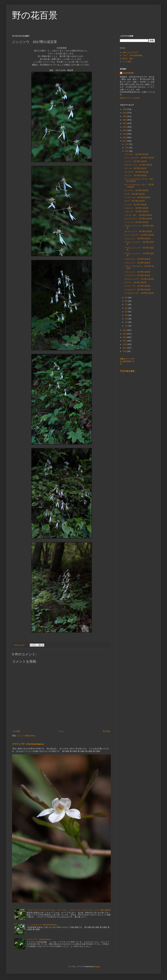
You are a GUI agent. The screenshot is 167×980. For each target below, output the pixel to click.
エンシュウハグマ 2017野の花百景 (139, 158)
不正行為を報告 (127, 371)
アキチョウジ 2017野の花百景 (137, 259)
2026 (125, 109)
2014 (125, 337)
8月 (127, 301)
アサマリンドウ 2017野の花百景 (138, 165)
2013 (125, 341)
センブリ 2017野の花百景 (136, 175)
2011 (125, 348)
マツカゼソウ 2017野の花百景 (137, 290)
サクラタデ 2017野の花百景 (136, 172)
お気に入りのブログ (130, 52)
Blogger (97, 967)
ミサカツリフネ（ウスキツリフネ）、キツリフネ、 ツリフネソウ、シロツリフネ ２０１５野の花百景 (69, 910)
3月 (127, 319)
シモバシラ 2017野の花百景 (136, 212)
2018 (125, 138)
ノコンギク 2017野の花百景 (136, 154)
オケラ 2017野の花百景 (135, 201)
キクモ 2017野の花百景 (135, 194)
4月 (127, 315)
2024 (125, 116)
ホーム (61, 731)
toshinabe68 (128, 73)
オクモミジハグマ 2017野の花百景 (139, 279)
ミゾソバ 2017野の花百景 (136, 161)
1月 (127, 326)
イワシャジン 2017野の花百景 (137, 272)
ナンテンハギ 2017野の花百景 (137, 198)
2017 (125, 141)
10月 (127, 151)
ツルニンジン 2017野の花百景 (137, 239)
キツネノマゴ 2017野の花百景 (137, 286)
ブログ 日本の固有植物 (132, 55)
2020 (125, 130)
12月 (127, 144)
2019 (125, 134)
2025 (125, 113)
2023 (125, 120)
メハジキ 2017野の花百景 (136, 205)
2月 (127, 322)
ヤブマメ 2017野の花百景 (136, 283)
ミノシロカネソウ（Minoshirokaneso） (43, 925)
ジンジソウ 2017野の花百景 (136, 222)
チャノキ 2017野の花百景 (136, 168)
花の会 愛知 (128, 59)
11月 (127, 148)
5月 (127, 312)
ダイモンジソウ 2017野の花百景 (138, 231)
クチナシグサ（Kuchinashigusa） (29, 744)
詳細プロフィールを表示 (130, 98)
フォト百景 (127, 62)
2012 (125, 344)
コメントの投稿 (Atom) (26, 736)
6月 (127, 308)
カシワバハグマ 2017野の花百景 (138, 219)
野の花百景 (35, 15)
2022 (125, 123)
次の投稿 (16, 731)
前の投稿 (106, 731)
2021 (125, 127)
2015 (125, 334)
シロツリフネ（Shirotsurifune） (40, 939)
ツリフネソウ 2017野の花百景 (137, 275)
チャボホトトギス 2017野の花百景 (139, 293)
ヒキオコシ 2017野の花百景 (136, 208)
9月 (127, 298)
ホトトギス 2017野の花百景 (136, 190)
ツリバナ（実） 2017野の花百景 (138, 215)
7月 (127, 305)
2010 (125, 351)
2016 (125, 330)
